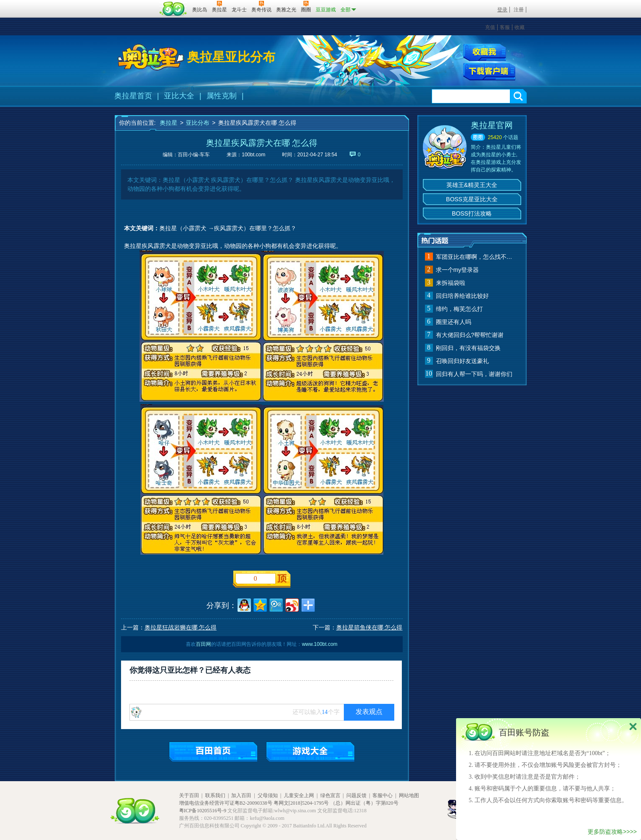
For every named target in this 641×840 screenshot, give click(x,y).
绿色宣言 (330, 795)
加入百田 (241, 795)
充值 (490, 27)
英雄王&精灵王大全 (472, 185)
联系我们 (215, 795)
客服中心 (382, 795)
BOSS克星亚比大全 (472, 199)
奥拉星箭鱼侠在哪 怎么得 (369, 627)
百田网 (173, 9)
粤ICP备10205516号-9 (203, 811)
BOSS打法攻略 (472, 213)
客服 (505, 27)
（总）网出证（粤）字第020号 (364, 803)
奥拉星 (169, 123)
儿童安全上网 (299, 795)
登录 (502, 10)
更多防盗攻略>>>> (612, 832)
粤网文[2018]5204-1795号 (301, 803)
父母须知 (268, 795)
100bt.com (253, 155)
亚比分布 (198, 123)
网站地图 (409, 795)
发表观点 (369, 712)
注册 (519, 10)
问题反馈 (356, 795)
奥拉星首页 (133, 96)
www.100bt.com (320, 644)
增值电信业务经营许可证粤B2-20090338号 (226, 803)
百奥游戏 (136, 4)
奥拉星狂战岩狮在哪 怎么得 (181, 627)
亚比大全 (179, 96)
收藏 (520, 27)
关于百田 (189, 795)
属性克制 (222, 96)
